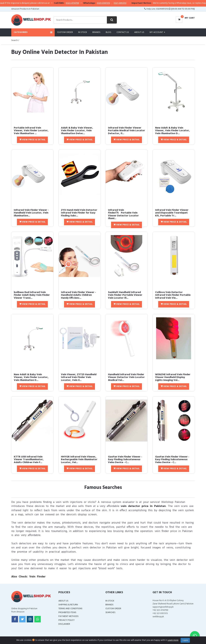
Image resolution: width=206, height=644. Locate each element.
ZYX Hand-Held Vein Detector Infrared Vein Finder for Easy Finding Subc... (79, 213)
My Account (157, 32)
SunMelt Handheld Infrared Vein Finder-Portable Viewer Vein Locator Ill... (125, 295)
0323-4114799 (95, 3)
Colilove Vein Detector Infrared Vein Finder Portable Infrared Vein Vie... (173, 295)
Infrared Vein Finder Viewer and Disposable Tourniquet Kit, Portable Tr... (172, 213)
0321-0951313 (142, 3)
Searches (110, 612)
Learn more (173, 640)
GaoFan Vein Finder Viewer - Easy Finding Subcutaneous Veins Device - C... (125, 460)
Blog (108, 32)
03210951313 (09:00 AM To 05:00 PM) (176, 9)
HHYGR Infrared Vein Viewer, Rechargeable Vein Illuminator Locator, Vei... (79, 460)
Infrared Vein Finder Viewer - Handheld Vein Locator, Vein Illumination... (31, 213)
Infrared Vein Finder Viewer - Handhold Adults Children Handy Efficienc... (78, 295)
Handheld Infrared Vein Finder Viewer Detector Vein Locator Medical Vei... (126, 377)
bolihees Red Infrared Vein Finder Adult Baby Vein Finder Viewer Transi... (32, 295)
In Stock (83, 32)
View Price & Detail (32, 140)
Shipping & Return (68, 605)
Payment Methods (68, 616)
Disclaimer (64, 624)
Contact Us (123, 32)
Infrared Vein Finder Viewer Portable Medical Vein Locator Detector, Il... (126, 131)
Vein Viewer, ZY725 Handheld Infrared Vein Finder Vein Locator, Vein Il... (79, 377)
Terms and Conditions (70, 609)
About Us (139, 32)
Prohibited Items (67, 612)
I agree (185, 640)
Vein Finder (37, 577)
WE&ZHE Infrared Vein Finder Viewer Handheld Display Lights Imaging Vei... (173, 377)
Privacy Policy (67, 620)
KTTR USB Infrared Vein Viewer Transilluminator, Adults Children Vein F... (29, 460)
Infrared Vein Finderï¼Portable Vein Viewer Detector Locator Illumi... (123, 214)
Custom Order (65, 32)
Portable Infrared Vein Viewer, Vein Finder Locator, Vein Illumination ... (31, 131)
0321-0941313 (126, 3)
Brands (96, 32)
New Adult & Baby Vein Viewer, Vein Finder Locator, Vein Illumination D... (172, 131)
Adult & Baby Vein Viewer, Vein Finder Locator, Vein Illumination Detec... (77, 131)
